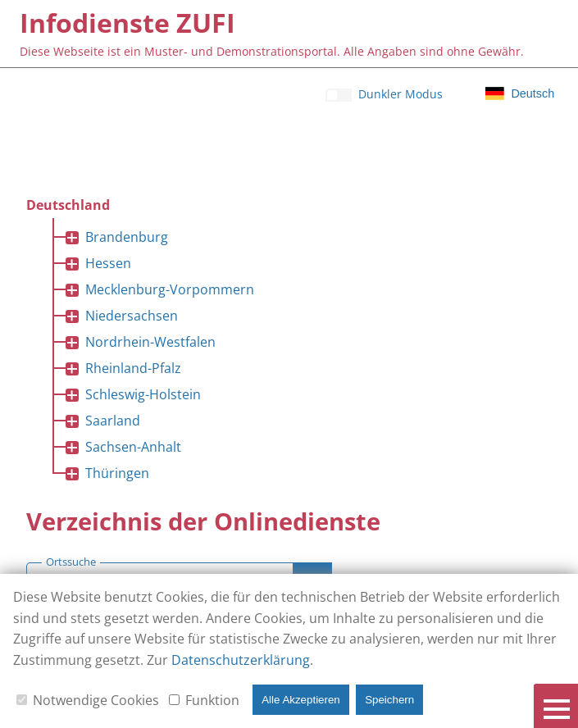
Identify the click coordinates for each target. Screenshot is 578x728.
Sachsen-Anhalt (133, 447)
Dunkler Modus (401, 94)
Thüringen (117, 473)
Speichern (389, 700)
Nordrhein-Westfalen (150, 342)
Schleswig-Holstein (143, 394)
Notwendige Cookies (96, 700)
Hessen (108, 263)
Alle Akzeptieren (301, 700)
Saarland (113, 421)
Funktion (212, 700)
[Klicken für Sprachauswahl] (520, 93)
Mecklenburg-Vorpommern (170, 289)
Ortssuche (71, 562)
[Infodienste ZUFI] (127, 23)
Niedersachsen (132, 316)
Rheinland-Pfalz (133, 368)
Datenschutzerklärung (241, 660)
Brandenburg (127, 237)
